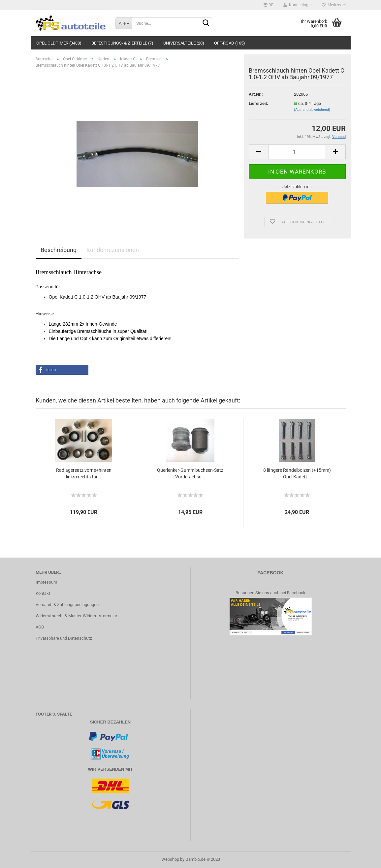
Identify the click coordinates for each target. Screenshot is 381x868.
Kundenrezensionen (113, 250)
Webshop (170, 859)
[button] (62, 370)
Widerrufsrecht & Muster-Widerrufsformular (76, 616)
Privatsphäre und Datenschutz (64, 638)
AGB (40, 627)
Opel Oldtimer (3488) (59, 43)
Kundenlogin (298, 5)
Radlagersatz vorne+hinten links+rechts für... (84, 473)
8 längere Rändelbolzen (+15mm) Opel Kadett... (297, 473)
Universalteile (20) (184, 43)
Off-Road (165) (230, 43)
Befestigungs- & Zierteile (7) (122, 43)
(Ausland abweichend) (312, 110)
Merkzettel (334, 5)
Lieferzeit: (258, 103)
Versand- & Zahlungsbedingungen (67, 605)
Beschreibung (59, 250)
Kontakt (43, 593)
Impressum (46, 582)
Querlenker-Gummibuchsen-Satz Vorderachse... (190, 473)
